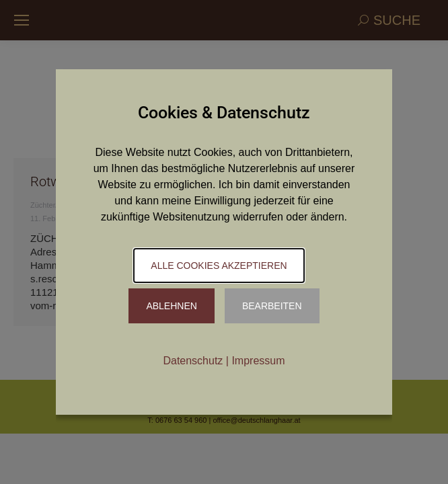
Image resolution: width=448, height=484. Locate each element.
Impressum (258, 361)
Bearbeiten (272, 306)
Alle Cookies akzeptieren (219, 266)
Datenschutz (193, 361)
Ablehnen (171, 306)
